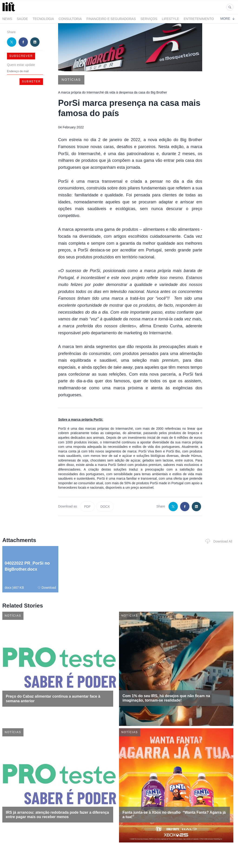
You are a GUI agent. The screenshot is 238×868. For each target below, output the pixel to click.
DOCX (105, 507)
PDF (87, 507)
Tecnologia (43, 19)
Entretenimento (199, 19)
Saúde (22, 19)
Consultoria (70, 19)
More (227, 19)
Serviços (149, 19)
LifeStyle (170, 19)
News (7, 19)
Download (47, 588)
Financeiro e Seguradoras (111, 19)
